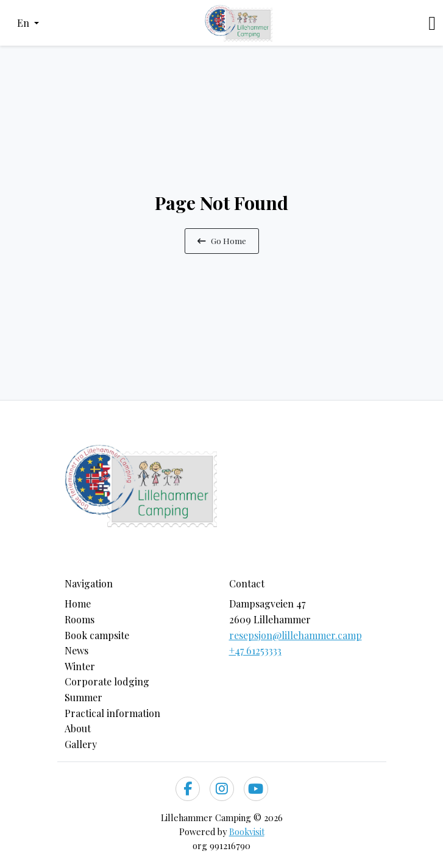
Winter (80, 666)
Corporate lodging (107, 681)
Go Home (222, 240)
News (76, 650)
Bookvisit (247, 831)
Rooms (80, 619)
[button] (28, 23)
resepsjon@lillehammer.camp (296, 635)
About (78, 728)
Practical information (112, 713)
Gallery (81, 744)
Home (78, 604)
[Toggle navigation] (432, 23)
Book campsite (97, 635)
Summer (83, 697)
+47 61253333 (255, 650)
